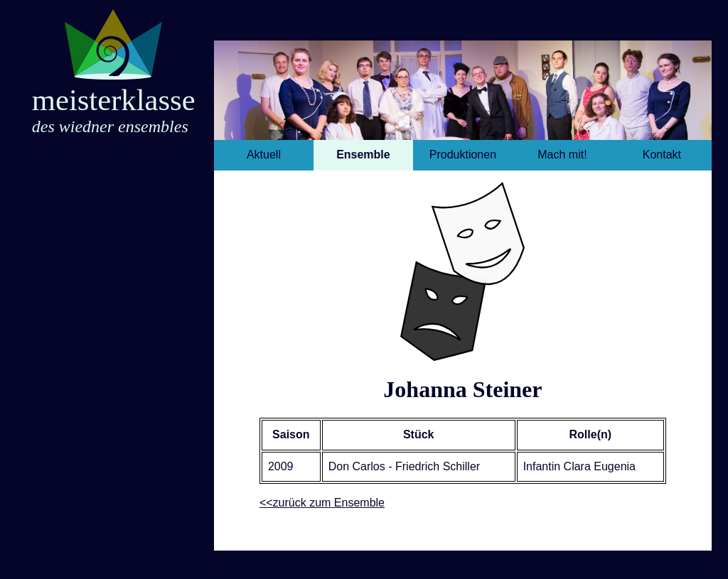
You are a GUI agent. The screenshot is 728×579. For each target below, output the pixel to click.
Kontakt (662, 155)
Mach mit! (562, 155)
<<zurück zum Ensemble (322, 503)
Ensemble (363, 155)
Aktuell (264, 155)
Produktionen (463, 155)
